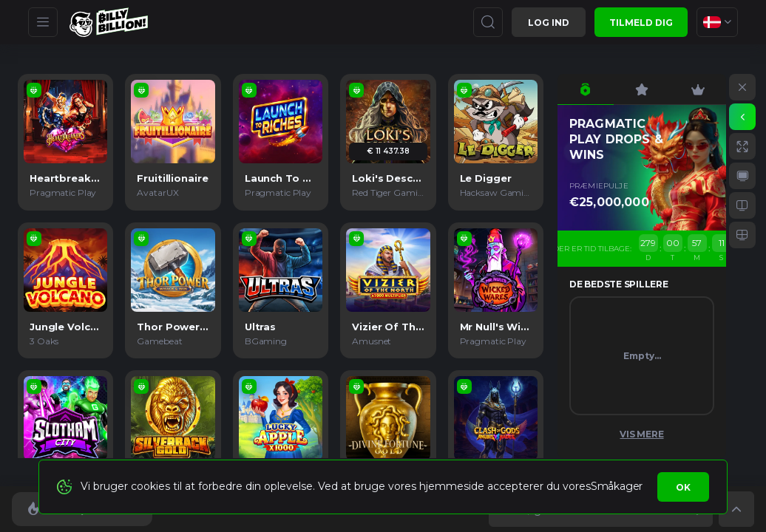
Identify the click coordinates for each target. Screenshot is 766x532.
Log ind (549, 23)
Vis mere (641, 434)
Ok (683, 487)
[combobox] (717, 22)
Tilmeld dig (641, 23)
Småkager (617, 486)
